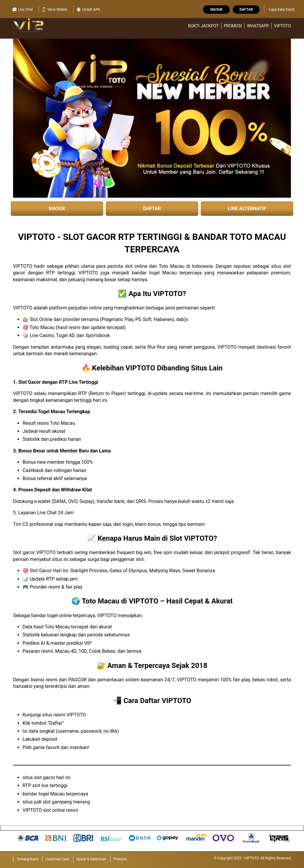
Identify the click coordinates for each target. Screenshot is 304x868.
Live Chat (23, 10)
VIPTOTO (282, 26)
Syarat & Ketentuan (91, 859)
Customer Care (57, 859)
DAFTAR (152, 209)
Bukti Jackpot (203, 26)
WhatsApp (258, 26)
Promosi (233, 26)
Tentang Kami (27, 859)
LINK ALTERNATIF (247, 209)
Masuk (217, 10)
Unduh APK (88, 10)
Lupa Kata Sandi (282, 10)
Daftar (246, 10)
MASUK (57, 209)
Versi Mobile (54, 10)
